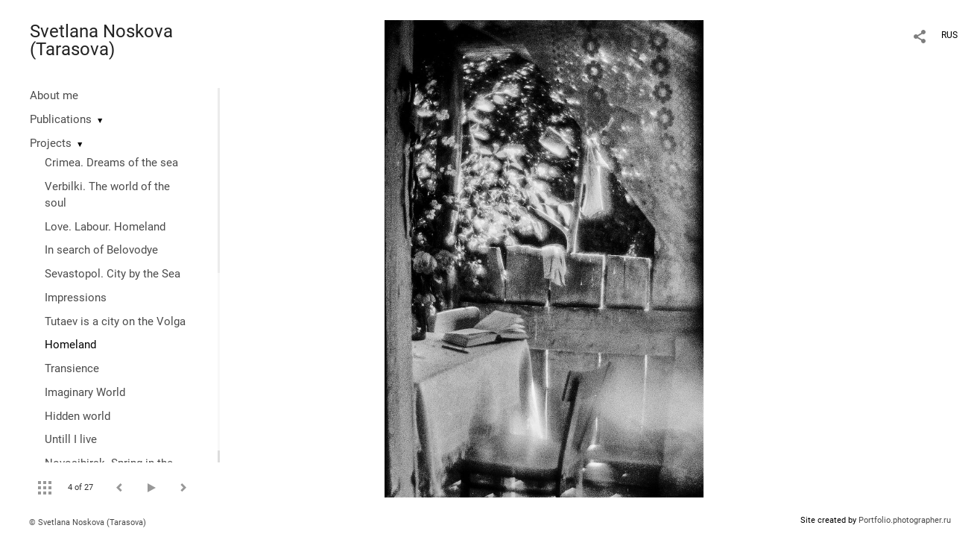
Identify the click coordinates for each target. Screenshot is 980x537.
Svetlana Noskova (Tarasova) (101, 40)
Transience (72, 368)
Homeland (70, 345)
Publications (61, 119)
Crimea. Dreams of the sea (111, 163)
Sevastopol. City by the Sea (113, 274)
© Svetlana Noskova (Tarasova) (88, 522)
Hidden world (78, 416)
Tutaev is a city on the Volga (115, 321)
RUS (949, 35)
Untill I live (71, 439)
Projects (51, 143)
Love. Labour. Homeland (105, 227)
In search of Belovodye (101, 250)
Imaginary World (85, 392)
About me (54, 95)
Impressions (76, 298)
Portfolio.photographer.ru (905, 520)
